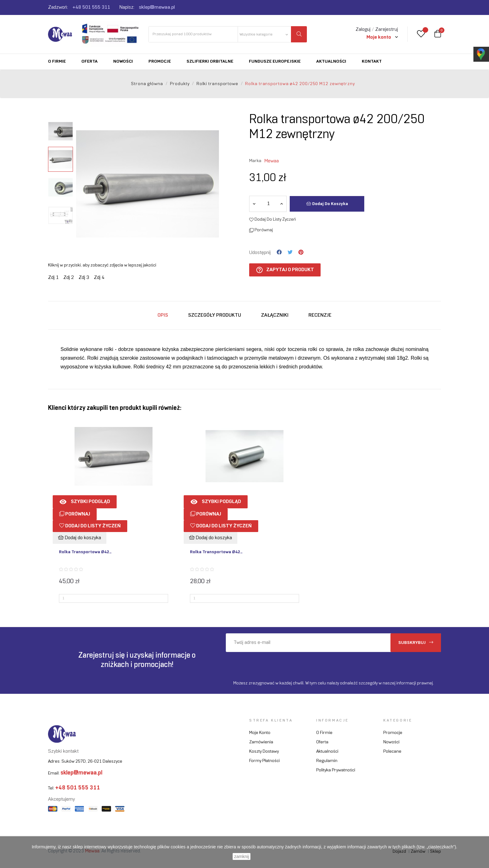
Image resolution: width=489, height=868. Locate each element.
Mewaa (272, 161)
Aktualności (327, 752)
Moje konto (260, 733)
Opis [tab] (163, 315)
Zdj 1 (53, 278)
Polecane (392, 752)
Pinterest (301, 252)
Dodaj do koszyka (327, 204)
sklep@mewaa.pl (157, 7)
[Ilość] (268, 204)
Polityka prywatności (336, 770)
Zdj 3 (84, 278)
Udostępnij (279, 252)
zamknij (242, 856)
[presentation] (278, 664)
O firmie (324, 733)
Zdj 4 (99, 278)
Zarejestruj (387, 29)
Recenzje (320, 315)
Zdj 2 (69, 278)
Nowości (391, 742)
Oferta (322, 742)
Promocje (393, 733)
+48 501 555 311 (91, 7)
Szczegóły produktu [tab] (215, 315)
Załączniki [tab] (275, 315)
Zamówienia (261, 742)
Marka (255, 161)
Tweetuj (290, 252)
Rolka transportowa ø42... (85, 552)
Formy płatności (264, 761)
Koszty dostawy (264, 752)
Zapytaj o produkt (285, 270)
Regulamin (327, 761)
